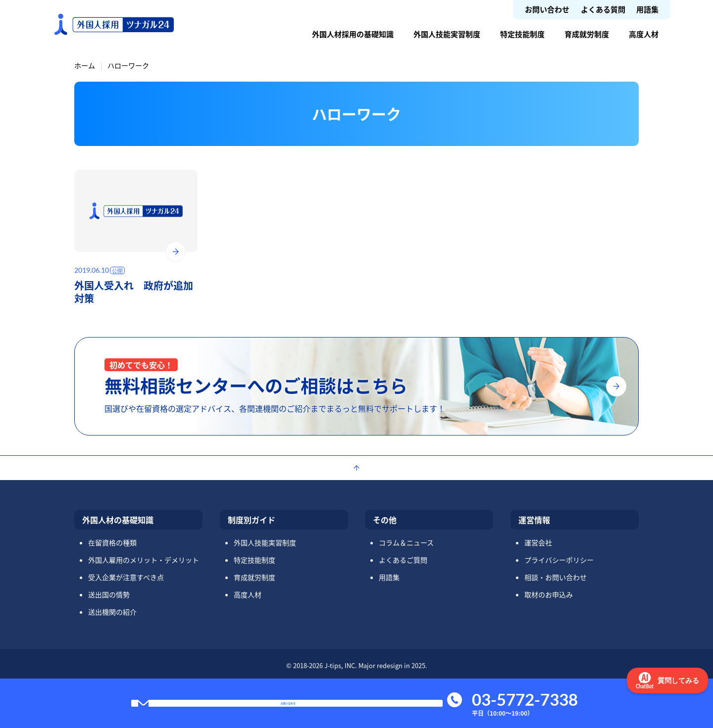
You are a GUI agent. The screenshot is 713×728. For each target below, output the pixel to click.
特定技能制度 (522, 34)
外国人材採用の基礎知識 (353, 34)
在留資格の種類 (112, 542)
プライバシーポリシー (559, 560)
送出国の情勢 (109, 594)
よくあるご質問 (403, 560)
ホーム (85, 65)
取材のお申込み (549, 594)
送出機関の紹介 (112, 612)
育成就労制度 (587, 34)
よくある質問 (603, 9)
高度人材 (644, 34)
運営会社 (538, 542)
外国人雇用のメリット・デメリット (144, 560)
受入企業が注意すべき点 (126, 577)
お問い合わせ (547, 9)
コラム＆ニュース (406, 542)
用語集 (647, 9)
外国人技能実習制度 (447, 34)
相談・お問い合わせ (556, 577)
